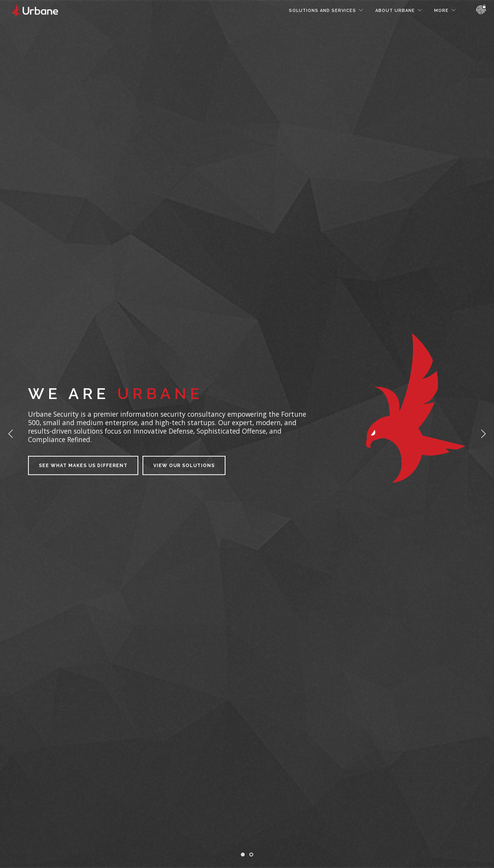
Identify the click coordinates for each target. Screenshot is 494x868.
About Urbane (395, 11)
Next (483, 434)
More (441, 11)
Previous (11, 434)
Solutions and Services (322, 11)
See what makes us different (83, 466)
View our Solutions (184, 466)
